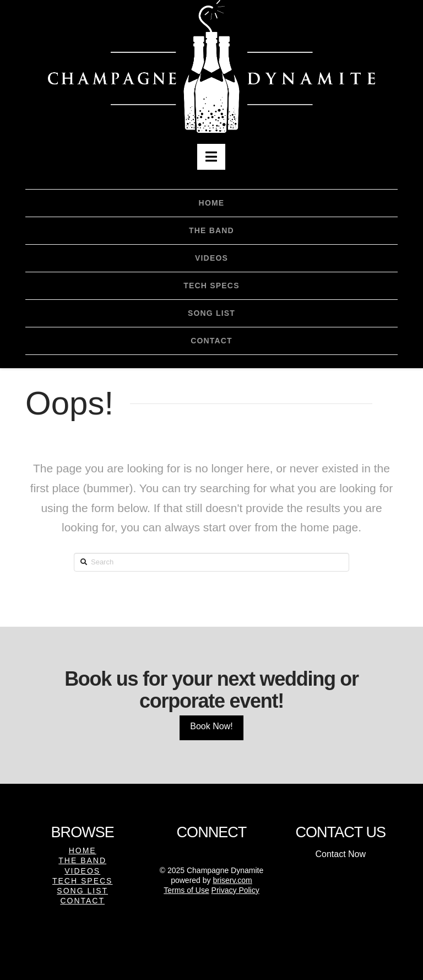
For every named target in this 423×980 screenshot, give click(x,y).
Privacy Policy (235, 890)
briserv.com (232, 880)
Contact (82, 901)
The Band (82, 860)
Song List (82, 891)
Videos (82, 871)
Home (83, 850)
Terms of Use (186, 890)
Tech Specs (82, 881)
